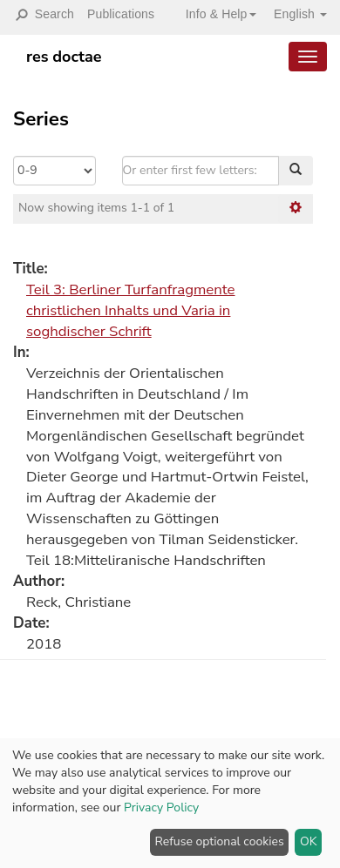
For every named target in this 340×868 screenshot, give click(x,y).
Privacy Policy (161, 807)
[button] (214, 14)
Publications (121, 14)
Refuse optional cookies (220, 841)
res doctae (64, 57)
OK (309, 841)
